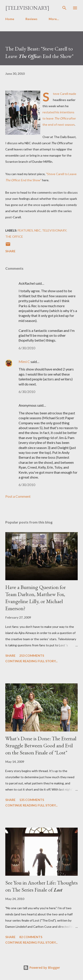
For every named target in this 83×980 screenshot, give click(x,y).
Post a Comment (18, 496)
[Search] (64, 8)
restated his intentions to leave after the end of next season (59, 118)
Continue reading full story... (31, 661)
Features (25, 230)
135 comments (32, 800)
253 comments (32, 656)
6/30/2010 (27, 348)
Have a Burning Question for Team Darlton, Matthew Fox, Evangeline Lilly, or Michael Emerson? (36, 598)
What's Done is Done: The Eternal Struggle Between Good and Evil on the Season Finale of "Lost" (41, 745)
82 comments (31, 937)
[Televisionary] (27, 8)
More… (54, 19)
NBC (38, 230)
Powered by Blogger (42, 968)
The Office (14, 237)
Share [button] (10, 251)
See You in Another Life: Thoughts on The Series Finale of (41, 886)
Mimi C (24, 362)
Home (10, 19)
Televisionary (54, 230)
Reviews (31, 19)
